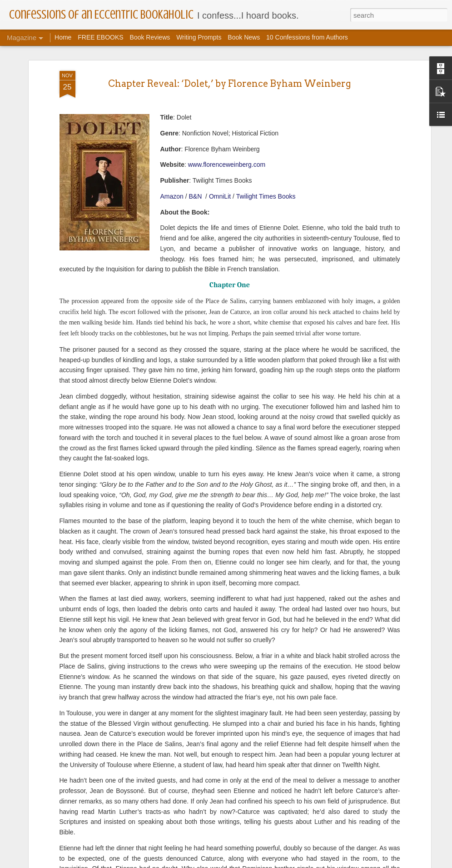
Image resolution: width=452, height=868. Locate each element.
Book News (244, 37)
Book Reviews (150, 37)
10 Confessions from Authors (307, 37)
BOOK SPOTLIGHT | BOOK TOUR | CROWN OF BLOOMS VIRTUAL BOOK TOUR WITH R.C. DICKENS (226, 733)
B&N (196, 120)
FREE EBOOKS (100, 37)
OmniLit (220, 120)
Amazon (172, 120)
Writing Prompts (199, 37)
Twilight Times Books (267, 120)
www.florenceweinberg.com (227, 89)
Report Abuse (281, 863)
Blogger (255, 863)
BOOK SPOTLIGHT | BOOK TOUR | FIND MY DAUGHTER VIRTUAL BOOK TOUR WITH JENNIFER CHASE (220, 836)
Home (63, 37)
